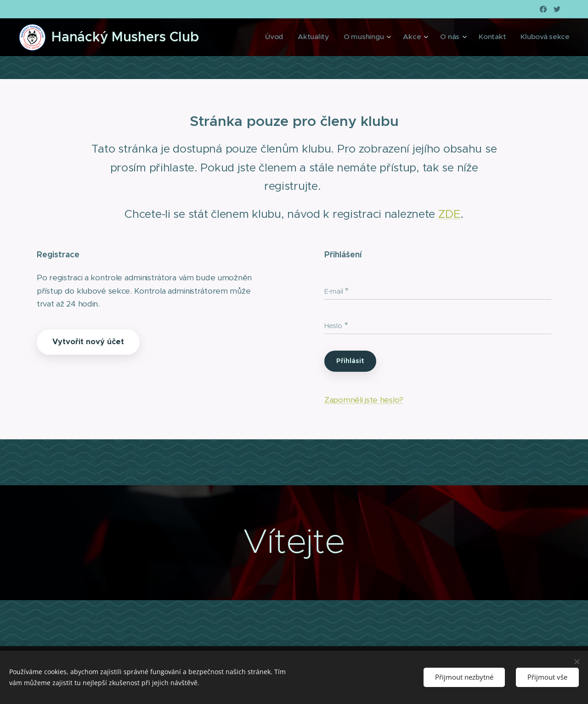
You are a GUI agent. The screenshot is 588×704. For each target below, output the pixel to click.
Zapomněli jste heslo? (364, 400)
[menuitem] (301, 37)
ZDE (449, 214)
